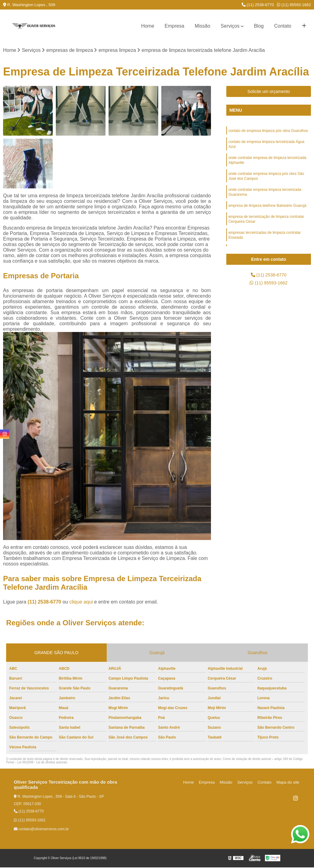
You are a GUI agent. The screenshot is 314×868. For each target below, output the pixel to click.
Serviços (230, 26)
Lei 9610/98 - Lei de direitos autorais (42, 763)
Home (148, 26)
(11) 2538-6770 (258, 5)
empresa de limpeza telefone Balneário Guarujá (267, 212)
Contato (283, 26)
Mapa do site (289, 783)
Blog (259, 26)
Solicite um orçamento (269, 92)
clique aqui (81, 602)
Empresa (174, 26)
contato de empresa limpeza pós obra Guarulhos (268, 132)
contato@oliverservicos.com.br (41, 830)
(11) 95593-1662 (294, 5)
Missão (203, 26)
